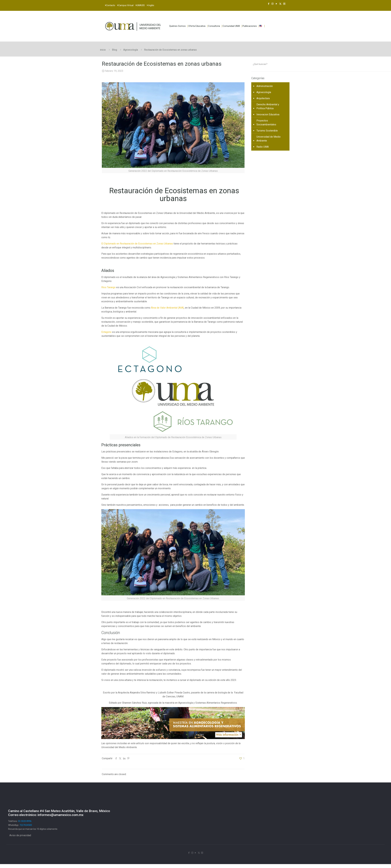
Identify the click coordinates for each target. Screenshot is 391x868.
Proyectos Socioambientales (266, 123)
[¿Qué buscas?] (270, 64)
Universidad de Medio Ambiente (268, 139)
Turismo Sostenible (267, 131)
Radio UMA (263, 147)
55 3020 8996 (25, 821)
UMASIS (140, 5)
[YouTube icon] (276, 4)
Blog (115, 50)
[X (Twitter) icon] (280, 4)
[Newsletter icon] (284, 4)
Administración (265, 86)
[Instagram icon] (272, 4)
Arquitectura (263, 98)
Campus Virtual (125, 5)
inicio (103, 50)
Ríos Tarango (108, 287)
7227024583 (26, 825)
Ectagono (106, 332)
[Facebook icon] (269, 4)
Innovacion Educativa (268, 114)
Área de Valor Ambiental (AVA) (167, 308)
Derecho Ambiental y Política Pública (268, 106)
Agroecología (131, 50)
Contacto (110, 5)
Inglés (150, 5)
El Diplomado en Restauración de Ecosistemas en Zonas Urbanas (137, 244)
